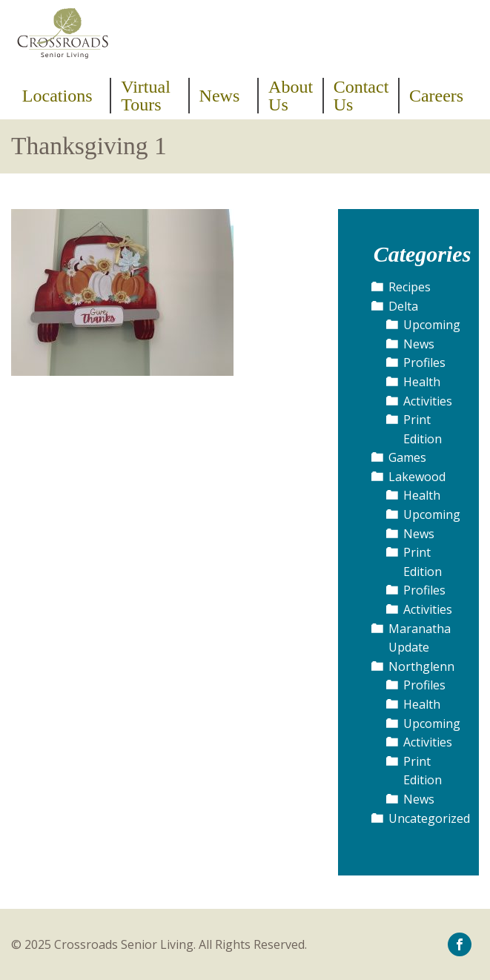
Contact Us (361, 96)
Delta (403, 306)
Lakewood (417, 477)
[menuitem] (62, 96)
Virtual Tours (146, 96)
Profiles (424, 362)
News (220, 96)
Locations (57, 96)
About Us (291, 96)
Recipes (410, 287)
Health (422, 382)
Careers (436, 96)
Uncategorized (429, 818)
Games (407, 457)
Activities (428, 401)
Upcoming (432, 325)
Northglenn (421, 666)
